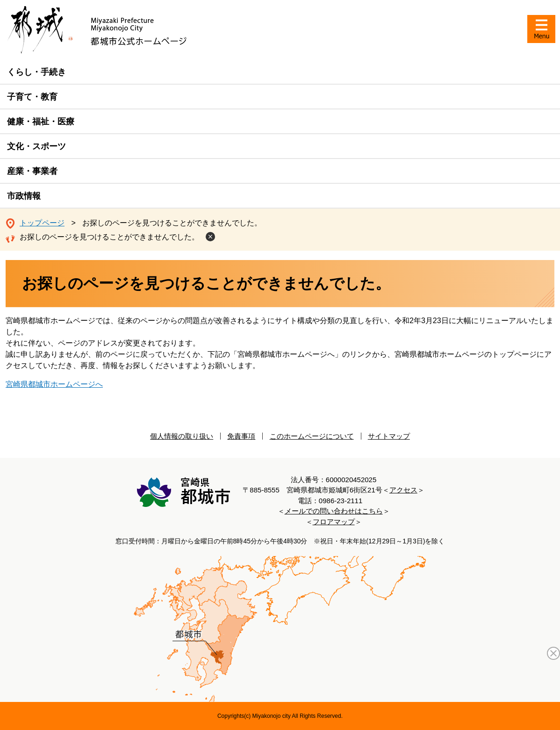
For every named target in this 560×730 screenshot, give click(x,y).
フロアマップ (334, 522)
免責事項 (241, 436)
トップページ (42, 223)
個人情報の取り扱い (182, 436)
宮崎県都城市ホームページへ (54, 384)
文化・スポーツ (36, 146)
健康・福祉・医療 (41, 122)
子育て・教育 (32, 97)
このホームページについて (312, 436)
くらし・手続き (36, 72)
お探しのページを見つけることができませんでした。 (109, 237)
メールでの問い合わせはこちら (334, 511)
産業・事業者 (32, 171)
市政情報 (24, 196)
